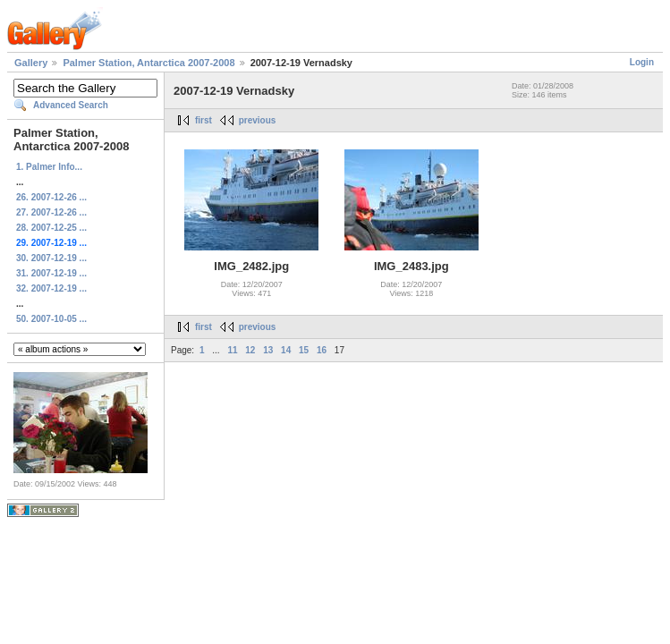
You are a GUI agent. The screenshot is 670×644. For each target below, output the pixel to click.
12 (250, 350)
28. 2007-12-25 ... (51, 228)
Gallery (31, 63)
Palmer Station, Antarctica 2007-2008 (148, 63)
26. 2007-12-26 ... (51, 197)
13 (268, 350)
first (204, 120)
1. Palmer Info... (49, 167)
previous (258, 120)
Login (642, 62)
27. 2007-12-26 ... (51, 212)
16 (322, 350)
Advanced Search (71, 105)
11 (232, 350)
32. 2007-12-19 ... (51, 288)
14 (286, 350)
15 (304, 350)
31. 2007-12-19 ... (51, 273)
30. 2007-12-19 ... (51, 258)
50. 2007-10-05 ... (51, 319)
